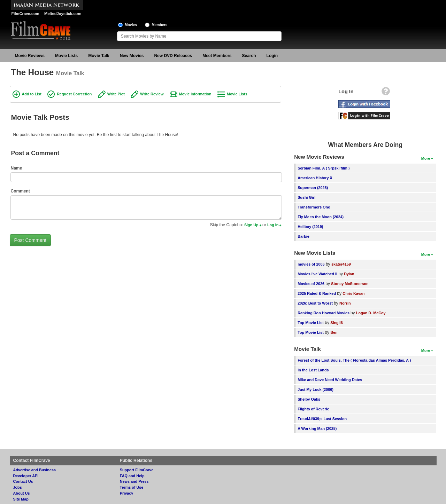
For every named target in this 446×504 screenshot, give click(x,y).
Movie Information (195, 94)
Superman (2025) (313, 188)
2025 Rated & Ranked (317, 293)
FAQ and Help (132, 476)
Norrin (345, 303)
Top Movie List (311, 323)
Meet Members (217, 56)
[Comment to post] (146, 207)
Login (272, 56)
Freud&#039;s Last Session (322, 419)
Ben (334, 332)
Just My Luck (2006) (316, 389)
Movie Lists (66, 56)
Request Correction (74, 94)
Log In (273, 225)
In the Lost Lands (313, 370)
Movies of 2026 (311, 284)
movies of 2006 (311, 264)
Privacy (126, 493)
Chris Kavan (353, 293)
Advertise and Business (34, 470)
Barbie (303, 236)
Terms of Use (132, 487)
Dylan (349, 274)
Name (17, 168)
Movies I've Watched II (317, 274)
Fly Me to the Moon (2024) (321, 217)
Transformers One (314, 207)
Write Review (152, 94)
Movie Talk (99, 56)
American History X (315, 178)
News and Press (134, 481)
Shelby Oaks (309, 399)
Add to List (32, 94)
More (426, 158)
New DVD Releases (173, 56)
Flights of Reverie (313, 409)
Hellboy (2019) (310, 227)
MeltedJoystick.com (63, 14)
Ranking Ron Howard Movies (324, 313)
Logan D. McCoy (371, 313)
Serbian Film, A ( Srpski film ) (324, 168)
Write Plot (116, 94)
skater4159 (341, 264)
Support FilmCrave (137, 470)
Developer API (26, 476)
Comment (20, 191)
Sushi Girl (306, 197)
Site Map (21, 499)
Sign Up (251, 225)
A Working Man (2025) (317, 428)
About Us (22, 493)
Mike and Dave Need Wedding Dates (330, 380)
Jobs (18, 487)
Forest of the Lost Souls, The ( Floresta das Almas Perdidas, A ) (354, 360)
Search (249, 56)
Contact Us (23, 481)
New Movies (132, 56)
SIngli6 (336, 323)
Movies (131, 25)
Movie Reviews (30, 56)
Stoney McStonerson (350, 284)
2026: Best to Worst (315, 303)
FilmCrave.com (25, 14)
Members (159, 25)
